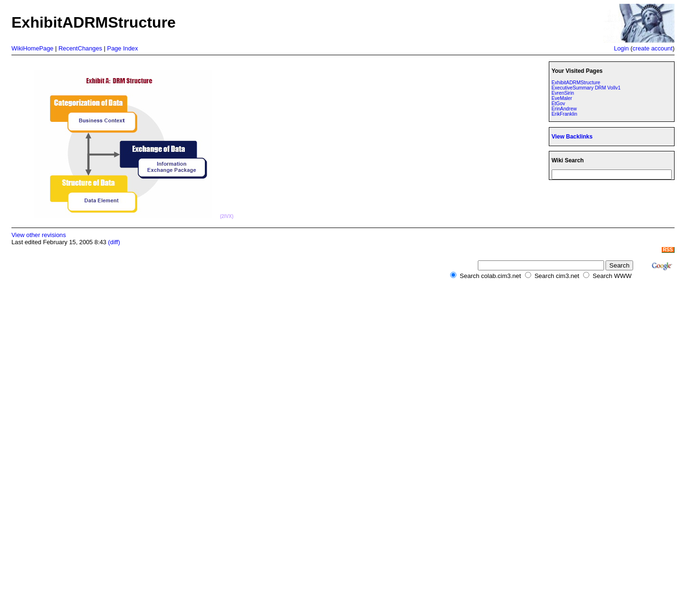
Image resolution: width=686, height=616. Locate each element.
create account (653, 48)
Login (621, 48)
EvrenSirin (563, 93)
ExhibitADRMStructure (576, 83)
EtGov (558, 104)
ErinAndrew (564, 109)
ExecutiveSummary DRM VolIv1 (586, 88)
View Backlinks (572, 137)
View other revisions (39, 235)
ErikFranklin (565, 114)
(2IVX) (227, 216)
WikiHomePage (32, 48)
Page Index (123, 48)
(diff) (114, 242)
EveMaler (562, 98)
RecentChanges (81, 48)
